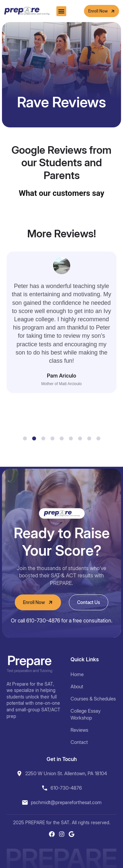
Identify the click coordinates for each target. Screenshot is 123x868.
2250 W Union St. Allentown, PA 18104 (66, 773)
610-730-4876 (66, 788)
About (77, 686)
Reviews (79, 730)
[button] (61, 11)
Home (77, 674)
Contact (79, 742)
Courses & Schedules (93, 699)
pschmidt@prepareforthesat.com (66, 802)
